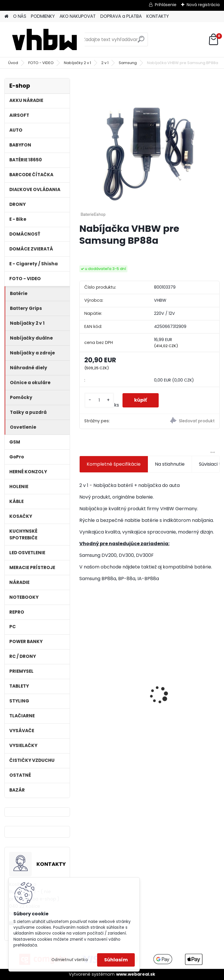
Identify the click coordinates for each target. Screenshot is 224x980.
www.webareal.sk (136, 974)
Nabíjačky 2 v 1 (77, 63)
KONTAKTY (158, 16)
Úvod (13, 63)
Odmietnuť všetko (70, 960)
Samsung (128, 63)
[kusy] (99, 400)
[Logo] (44, 40)
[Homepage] (6, 16)
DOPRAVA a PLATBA (121, 16)
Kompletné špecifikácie (114, 464)
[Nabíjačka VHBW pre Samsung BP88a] (149, 148)
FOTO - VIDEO (41, 63)
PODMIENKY (43, 16)
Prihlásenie (166, 5)
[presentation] (83, 685)
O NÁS (20, 16)
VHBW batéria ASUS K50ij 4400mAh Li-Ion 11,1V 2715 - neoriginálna (184, 679)
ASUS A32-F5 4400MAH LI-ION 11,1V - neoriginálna (113, 682)
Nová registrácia (203, 5)
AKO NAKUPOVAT (78, 16)
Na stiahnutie (170, 464)
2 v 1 (105, 63)
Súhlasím (116, 960)
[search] (141, 42)
